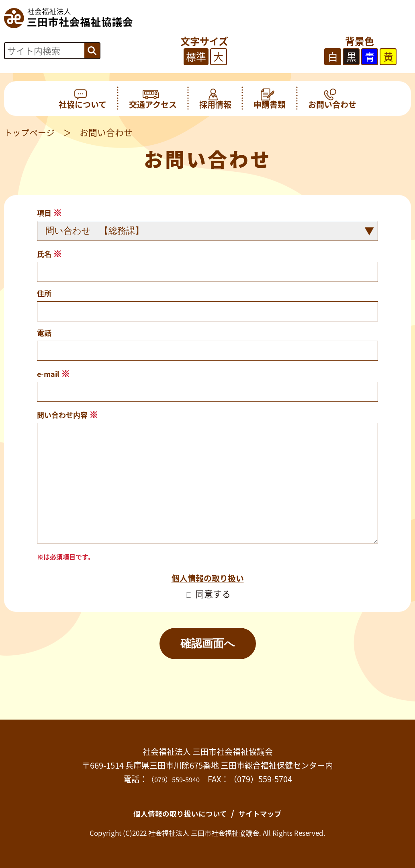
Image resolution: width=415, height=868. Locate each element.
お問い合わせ (332, 99)
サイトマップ (268, 813)
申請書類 (270, 99)
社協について (83, 99)
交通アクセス (153, 99)
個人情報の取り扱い (208, 577)
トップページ (31, 132)
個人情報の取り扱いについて (177, 813)
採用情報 (215, 99)
